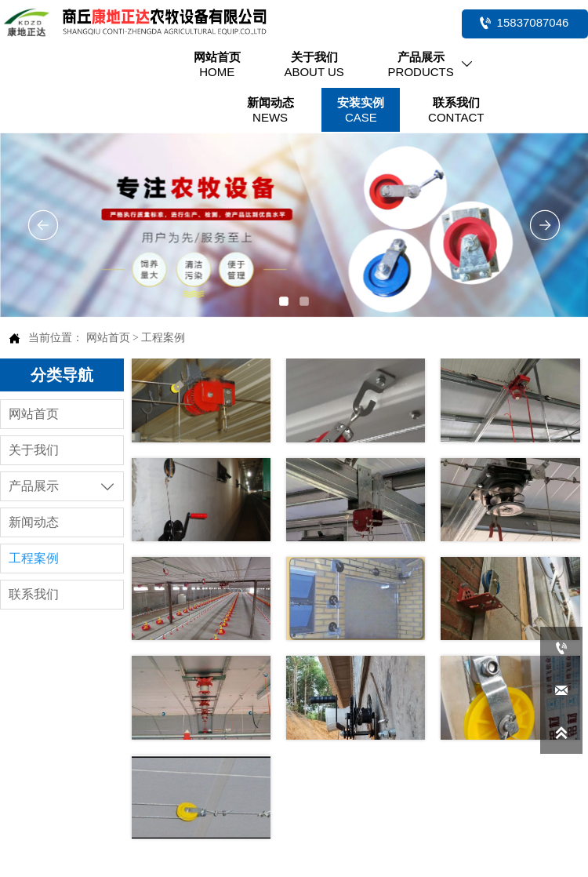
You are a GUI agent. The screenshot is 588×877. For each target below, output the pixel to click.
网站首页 (108, 338)
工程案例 (163, 338)
